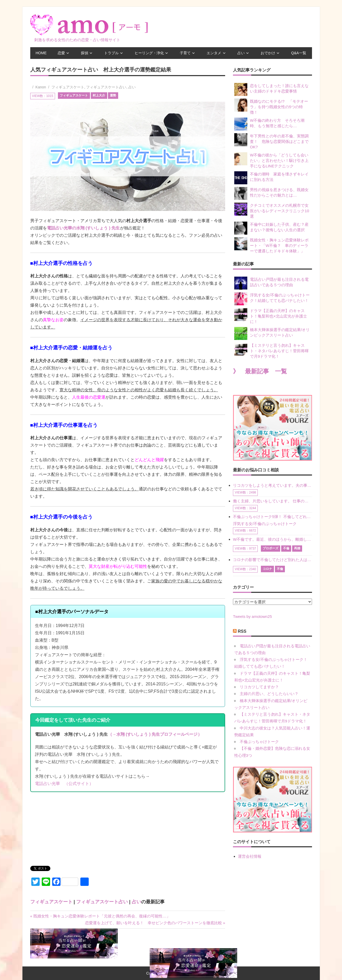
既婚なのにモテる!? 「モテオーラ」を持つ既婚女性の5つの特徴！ (271, 106)
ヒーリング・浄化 (149, 53)
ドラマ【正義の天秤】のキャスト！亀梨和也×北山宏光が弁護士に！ (271, 316)
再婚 (297, 548)
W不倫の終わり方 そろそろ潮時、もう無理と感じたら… (269, 124)
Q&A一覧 (299, 53)
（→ (112, 734)
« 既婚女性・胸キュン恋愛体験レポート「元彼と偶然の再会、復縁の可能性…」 (100, 916)
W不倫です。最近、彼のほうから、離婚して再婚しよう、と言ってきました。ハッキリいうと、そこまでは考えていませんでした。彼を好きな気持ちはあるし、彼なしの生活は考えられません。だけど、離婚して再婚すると (272, 539)
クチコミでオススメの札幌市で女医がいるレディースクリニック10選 (272, 211)
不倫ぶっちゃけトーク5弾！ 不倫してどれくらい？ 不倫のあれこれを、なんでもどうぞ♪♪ (272, 517)
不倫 (286, 548)
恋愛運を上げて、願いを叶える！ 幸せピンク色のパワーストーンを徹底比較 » (155, 923)
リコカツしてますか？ (259, 687)
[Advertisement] (69, 831)
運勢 (113, 95)
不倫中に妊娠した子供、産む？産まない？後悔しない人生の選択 (271, 228)
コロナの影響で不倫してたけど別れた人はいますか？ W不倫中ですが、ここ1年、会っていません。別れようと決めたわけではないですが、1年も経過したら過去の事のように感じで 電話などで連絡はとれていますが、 (272, 560)
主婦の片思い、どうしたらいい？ (269, 694)
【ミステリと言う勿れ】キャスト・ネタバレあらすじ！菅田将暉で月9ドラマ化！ (271, 351)
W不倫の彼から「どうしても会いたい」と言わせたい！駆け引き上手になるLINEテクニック (271, 160)
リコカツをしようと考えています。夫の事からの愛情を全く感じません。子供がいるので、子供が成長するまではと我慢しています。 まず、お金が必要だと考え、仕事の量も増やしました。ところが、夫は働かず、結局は (272, 485)
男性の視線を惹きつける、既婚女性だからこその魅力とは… (271, 193)
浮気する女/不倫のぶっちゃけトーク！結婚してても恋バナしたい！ (272, 299)
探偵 (85, 53)
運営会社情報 (250, 856)
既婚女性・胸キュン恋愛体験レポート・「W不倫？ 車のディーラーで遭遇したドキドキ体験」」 (271, 245)
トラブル (111, 53)
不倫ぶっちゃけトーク (259, 742)
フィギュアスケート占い (106, 87)
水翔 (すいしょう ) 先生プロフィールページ (157, 734)
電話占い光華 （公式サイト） (64, 784)
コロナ (267, 569)
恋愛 (61, 53)
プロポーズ (271, 548)
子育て (185, 53)
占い (241, 53)
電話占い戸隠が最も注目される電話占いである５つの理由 (271, 283)
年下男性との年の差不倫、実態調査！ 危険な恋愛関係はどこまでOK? (271, 141)
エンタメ (214, 53)
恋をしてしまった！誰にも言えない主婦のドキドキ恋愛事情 (271, 89)
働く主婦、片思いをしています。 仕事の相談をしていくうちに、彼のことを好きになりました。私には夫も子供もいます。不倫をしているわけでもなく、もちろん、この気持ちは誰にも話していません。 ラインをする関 (272, 501)
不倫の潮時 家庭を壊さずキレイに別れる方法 (271, 178)
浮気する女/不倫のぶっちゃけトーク (265, 524)
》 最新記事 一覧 (260, 371)
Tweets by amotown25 (252, 616)
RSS (242, 631)
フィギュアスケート (68, 87)
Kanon (41, 87)
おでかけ (268, 53)
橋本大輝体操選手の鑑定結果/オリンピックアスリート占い (272, 333)
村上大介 (99, 95)
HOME (41, 53)
